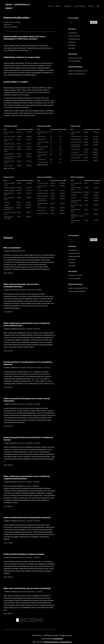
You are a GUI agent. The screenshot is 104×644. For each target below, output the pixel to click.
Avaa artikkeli (8, 273)
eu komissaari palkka (9, 137)
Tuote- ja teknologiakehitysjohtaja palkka (77, 216)
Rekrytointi (72, 42)
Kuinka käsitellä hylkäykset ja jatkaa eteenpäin (24, 554)
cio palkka (7, 205)
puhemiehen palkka (9, 147)
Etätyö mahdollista (75, 74)
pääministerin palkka (9, 144)
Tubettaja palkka (42, 139)
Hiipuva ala (7, 25)
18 (31, 620)
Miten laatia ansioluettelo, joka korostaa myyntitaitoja (27, 588)
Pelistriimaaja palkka (9, 190)
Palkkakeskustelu (74, 39)
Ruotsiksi (91, 6)
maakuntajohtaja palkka (77, 155)
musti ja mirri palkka (43, 152)
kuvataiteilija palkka (43, 162)
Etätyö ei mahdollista (11, 27)
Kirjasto (6, 22)
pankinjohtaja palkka (9, 154)
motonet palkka (41, 159)
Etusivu (50, 6)
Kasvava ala (72, 58)
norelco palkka (41, 137)
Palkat (57, 6)
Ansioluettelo (73, 33)
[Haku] (97, 6)
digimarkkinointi (66, 642)
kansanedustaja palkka (77, 160)
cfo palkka (7, 202)
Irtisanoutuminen (80, 6)
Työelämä (67, 6)
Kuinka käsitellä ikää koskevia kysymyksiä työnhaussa (27, 518)
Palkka (12, 22)
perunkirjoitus (58, 639)
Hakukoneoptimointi (51, 642)
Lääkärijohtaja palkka (43, 213)
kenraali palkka (75, 152)
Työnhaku (72, 48)
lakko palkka (41, 149)
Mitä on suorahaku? (12, 248)
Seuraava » (38, 620)
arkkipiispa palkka (76, 158)
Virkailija (18, 22)
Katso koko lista (9, 168)
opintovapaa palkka (43, 147)
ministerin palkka (8, 166)
